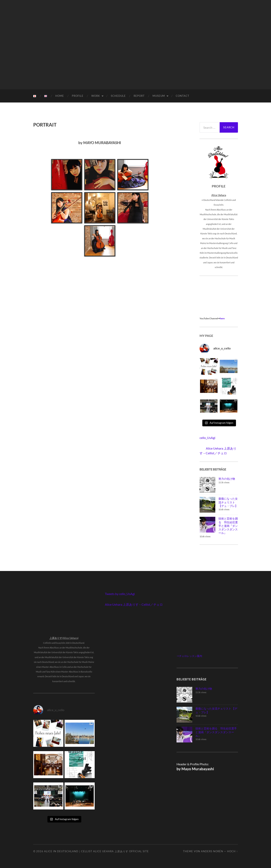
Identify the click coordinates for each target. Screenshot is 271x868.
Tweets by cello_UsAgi (120, 594)
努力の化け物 (227, 479)
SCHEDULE (118, 96)
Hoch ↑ (232, 851)
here (222, 318)
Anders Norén (212, 851)
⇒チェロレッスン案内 (189, 656)
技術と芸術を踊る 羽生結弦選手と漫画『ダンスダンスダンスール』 (228, 526)
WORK (96, 96)
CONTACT (183, 96)
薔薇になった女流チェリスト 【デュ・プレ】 (228, 502)
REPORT (139, 96)
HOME (60, 96)
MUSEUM (159, 96)
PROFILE (78, 96)
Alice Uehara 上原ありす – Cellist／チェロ (134, 604)
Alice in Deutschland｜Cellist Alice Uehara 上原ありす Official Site (96, 851)
